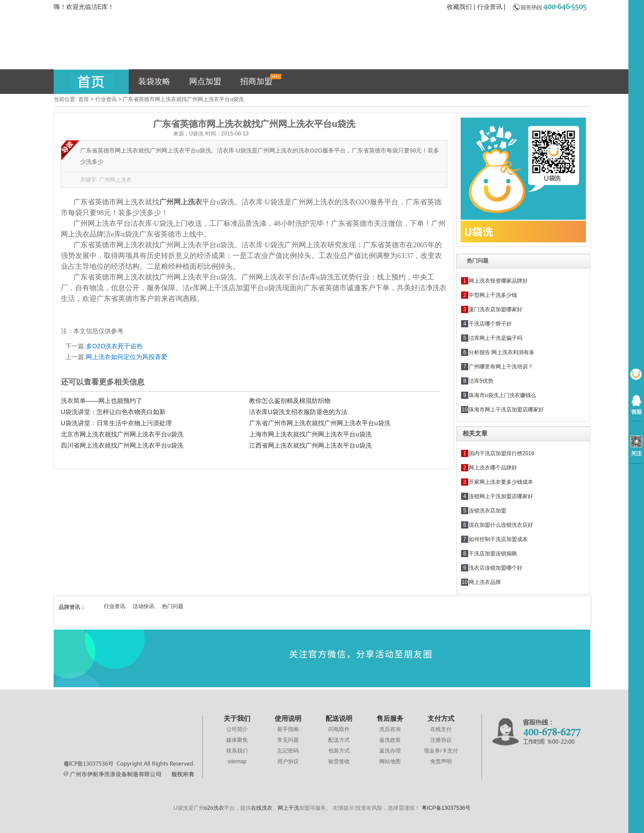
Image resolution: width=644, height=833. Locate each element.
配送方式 (339, 740)
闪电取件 (339, 729)
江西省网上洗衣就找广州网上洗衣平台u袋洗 (310, 445)
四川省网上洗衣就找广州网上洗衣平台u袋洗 (122, 445)
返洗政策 (390, 740)
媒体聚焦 (237, 740)
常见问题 (288, 740)
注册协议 (441, 740)
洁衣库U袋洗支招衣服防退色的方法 (298, 412)
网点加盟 (205, 81)
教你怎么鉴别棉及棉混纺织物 (290, 401)
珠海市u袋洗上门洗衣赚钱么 (502, 395)
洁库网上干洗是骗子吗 (496, 338)
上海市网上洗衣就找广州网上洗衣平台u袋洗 (310, 434)
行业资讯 (490, 7)
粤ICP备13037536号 (446, 808)
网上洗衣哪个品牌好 (493, 468)
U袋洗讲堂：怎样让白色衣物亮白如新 (113, 412)
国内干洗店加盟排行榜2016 (502, 453)
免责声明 (441, 761)
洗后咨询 (390, 729)
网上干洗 (288, 808)
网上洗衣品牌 (485, 582)
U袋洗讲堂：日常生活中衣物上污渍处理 (116, 423)
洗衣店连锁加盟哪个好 (496, 568)
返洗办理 (390, 751)
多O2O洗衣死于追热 (114, 346)
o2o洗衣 (214, 808)
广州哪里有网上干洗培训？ (501, 367)
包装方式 (339, 751)
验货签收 (339, 761)
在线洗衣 (262, 808)
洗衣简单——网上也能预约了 (102, 401)
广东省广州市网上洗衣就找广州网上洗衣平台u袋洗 (320, 423)
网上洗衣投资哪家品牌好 (498, 281)
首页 (84, 99)
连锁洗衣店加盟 (487, 511)
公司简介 (237, 729)
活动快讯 (144, 606)
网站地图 (390, 761)
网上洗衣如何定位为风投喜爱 (127, 357)
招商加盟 (261, 80)
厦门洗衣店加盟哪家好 (496, 309)
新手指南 (288, 729)
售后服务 (390, 718)
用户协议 (288, 761)
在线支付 (441, 729)
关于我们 (237, 718)
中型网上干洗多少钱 (493, 295)
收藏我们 (459, 7)
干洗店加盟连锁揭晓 (493, 554)
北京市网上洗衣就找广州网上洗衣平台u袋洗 (122, 434)
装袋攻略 (154, 81)
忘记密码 (288, 751)
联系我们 (237, 751)
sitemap (237, 761)
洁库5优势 (481, 381)
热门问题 (173, 606)
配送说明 (339, 718)
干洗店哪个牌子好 (490, 324)
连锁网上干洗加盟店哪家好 (501, 496)
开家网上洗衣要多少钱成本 (501, 482)
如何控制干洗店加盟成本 (498, 539)
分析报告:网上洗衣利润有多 (502, 352)
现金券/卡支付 (441, 751)
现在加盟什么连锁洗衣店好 (501, 525)
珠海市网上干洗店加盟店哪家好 (506, 410)
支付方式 (441, 718)
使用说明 (288, 718)
